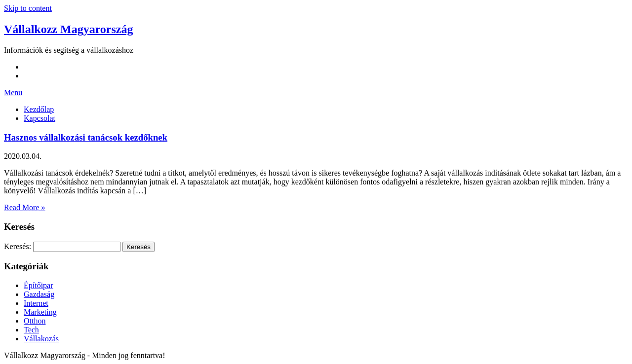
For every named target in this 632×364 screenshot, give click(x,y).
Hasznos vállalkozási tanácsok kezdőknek (86, 137)
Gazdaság (39, 294)
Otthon (35, 321)
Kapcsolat (39, 118)
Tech (31, 330)
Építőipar (39, 285)
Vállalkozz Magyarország (69, 29)
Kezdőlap (39, 109)
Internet (36, 303)
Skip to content (28, 8)
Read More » (25, 207)
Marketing (40, 312)
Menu (13, 92)
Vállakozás (41, 339)
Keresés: (18, 246)
